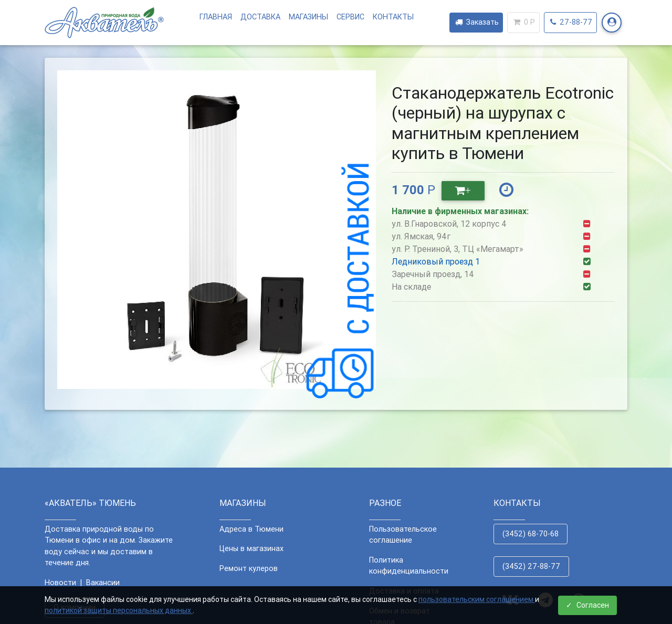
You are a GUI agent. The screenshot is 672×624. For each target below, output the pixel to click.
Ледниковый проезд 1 (436, 261)
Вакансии (103, 583)
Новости (60, 583)
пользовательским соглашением (477, 599)
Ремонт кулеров (249, 568)
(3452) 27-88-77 (531, 566)
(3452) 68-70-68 (531, 534)
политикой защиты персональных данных (119, 610)
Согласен (587, 605)
